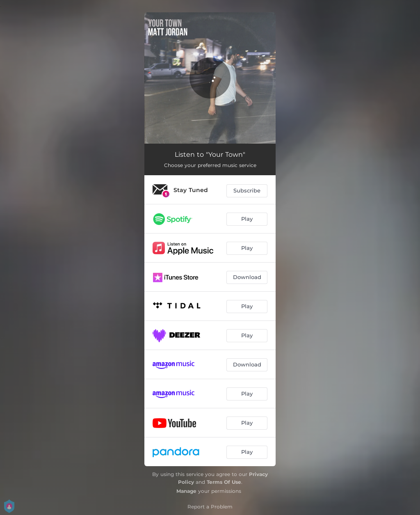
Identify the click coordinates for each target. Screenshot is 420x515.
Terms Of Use (224, 482)
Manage (186, 491)
